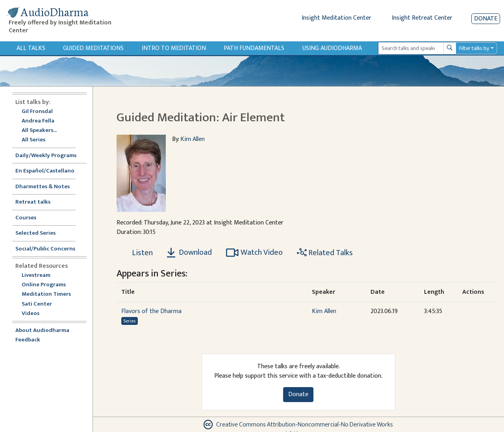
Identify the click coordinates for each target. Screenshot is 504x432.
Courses (26, 218)
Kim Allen (193, 139)
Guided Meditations (93, 48)
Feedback (28, 340)
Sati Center (37, 304)
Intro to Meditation (174, 48)
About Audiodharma (42, 331)
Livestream (36, 275)
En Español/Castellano (45, 171)
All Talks (31, 48)
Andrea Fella (38, 121)
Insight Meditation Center (336, 18)
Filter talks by (474, 48)
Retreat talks (33, 202)
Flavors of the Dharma (151, 311)
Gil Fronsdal (37, 112)
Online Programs (44, 285)
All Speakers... (39, 131)
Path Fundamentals (254, 48)
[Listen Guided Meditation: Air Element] (138, 253)
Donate (486, 19)
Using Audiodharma (332, 48)
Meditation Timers (46, 294)
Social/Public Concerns (45, 249)
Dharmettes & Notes (43, 187)
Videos (35, 314)
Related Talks (325, 253)
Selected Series (40, 233)
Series (129, 321)
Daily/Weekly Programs (50, 156)
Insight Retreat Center (422, 18)
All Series (33, 140)
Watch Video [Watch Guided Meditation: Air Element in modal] (254, 252)
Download (189, 252)
